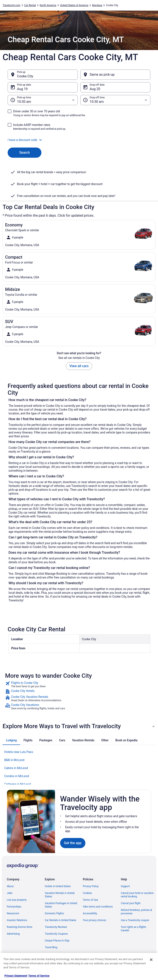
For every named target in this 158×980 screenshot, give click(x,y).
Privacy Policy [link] (91, 886)
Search (25, 153)
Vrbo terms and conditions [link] (98, 907)
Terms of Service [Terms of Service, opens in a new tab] (39, 976)
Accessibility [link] (90, 913)
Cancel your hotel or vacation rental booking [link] (137, 895)
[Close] (151, 960)
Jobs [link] (10, 893)
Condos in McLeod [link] (17, 776)
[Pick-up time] (43, 100)
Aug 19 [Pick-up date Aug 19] (22, 89)
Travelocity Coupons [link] (56, 934)
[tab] (11, 740)
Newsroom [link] (13, 913)
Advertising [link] (13, 934)
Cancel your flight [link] (131, 903)
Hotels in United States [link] (58, 886)
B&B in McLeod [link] (14, 760)
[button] (79, 140)
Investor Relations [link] (17, 920)
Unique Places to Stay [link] (57, 941)
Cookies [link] (87, 893)
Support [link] (125, 886)
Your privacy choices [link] (95, 920)
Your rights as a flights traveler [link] (133, 929)
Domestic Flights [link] (54, 913)
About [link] (10, 886)
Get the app (73, 843)
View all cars (79, 366)
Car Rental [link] (30, 5)
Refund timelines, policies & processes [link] (136, 912)
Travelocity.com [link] (11, 5)
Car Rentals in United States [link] (61, 920)
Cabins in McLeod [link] (16, 768)
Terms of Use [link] (90, 900)
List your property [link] (17, 900)
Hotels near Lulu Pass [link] (19, 752)
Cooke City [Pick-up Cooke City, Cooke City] (25, 76)
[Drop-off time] (115, 100)
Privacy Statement (16, 976)
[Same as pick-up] (115, 75)
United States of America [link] (74, 5)
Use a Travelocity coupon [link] (135, 920)
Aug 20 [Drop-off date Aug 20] (95, 89)
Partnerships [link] (14, 907)
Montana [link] (97, 5)
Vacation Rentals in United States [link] (60, 895)
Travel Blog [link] (51, 947)
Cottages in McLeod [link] (18, 784)
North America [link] (48, 5)
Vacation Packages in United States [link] (61, 905)
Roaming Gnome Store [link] (20, 927)
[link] (79, 684)
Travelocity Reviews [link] (56, 927)
